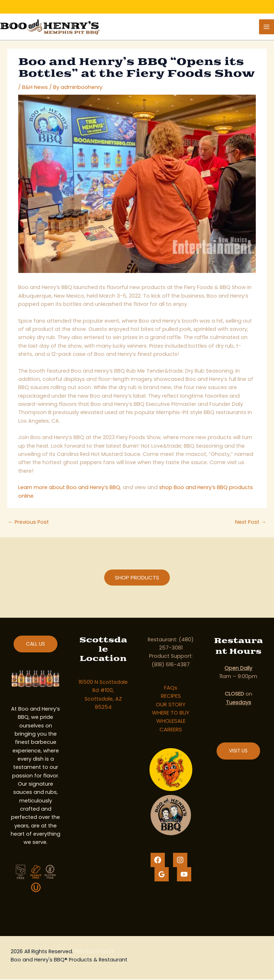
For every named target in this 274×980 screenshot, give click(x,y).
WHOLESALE (171, 722)
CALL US (35, 645)
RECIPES (171, 697)
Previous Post (28, 523)
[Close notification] (263, 7)
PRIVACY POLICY (95, 952)
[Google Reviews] (162, 875)
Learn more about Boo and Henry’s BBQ (69, 489)
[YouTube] (184, 875)
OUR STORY (171, 705)
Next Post (251, 523)
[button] (137, 579)
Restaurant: (163, 641)
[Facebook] (158, 861)
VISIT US (238, 752)
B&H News (35, 88)
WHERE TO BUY (171, 714)
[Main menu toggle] (267, 27)
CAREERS (171, 730)
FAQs (171, 689)
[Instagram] (180, 861)
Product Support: (171, 657)
